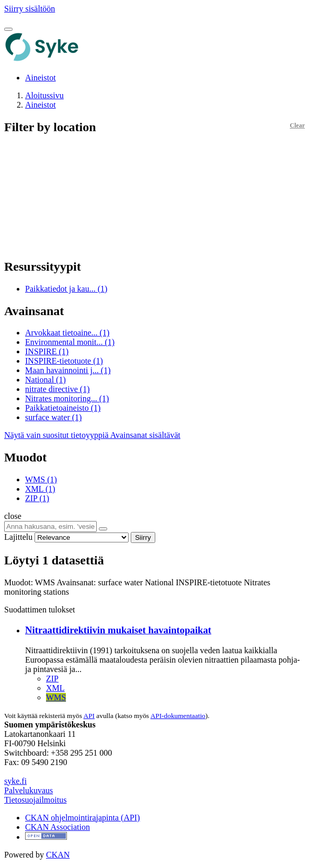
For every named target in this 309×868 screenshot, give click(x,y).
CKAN (58, 855)
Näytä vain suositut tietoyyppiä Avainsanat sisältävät (92, 435)
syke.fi (15, 781)
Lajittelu (18, 537)
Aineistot (41, 78)
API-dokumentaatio (178, 716)
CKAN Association (58, 827)
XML (55, 688)
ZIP (52, 679)
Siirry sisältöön (30, 9)
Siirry (143, 537)
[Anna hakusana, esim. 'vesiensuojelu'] (50, 526)
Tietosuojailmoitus (35, 800)
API (89, 716)
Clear (297, 125)
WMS (56, 697)
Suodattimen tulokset (40, 610)
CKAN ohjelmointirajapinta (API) (83, 818)
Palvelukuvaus (28, 790)
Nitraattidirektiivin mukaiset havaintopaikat (118, 630)
